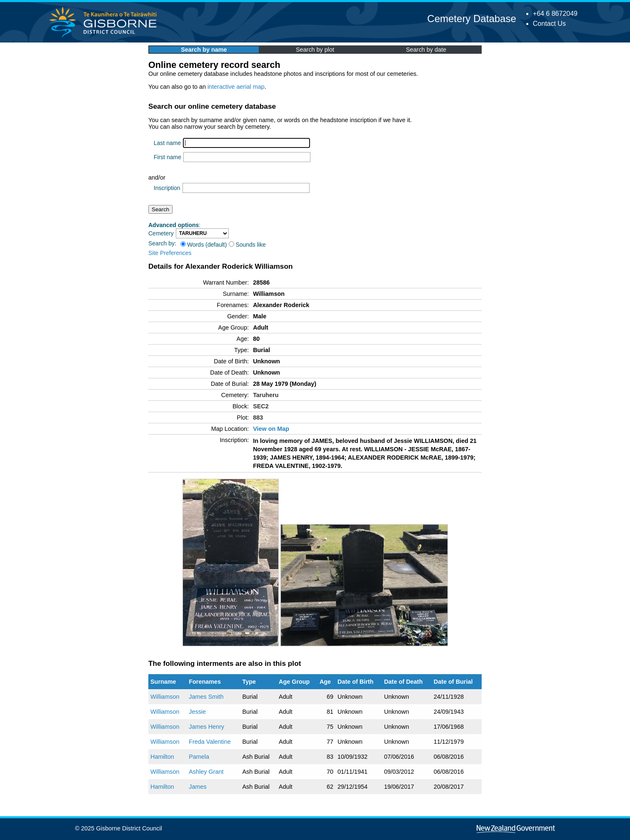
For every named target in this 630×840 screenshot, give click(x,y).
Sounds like (247, 245)
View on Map (271, 429)
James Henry (206, 727)
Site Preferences (170, 253)
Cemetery (161, 233)
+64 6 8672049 (555, 14)
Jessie (197, 712)
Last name (167, 143)
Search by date (426, 50)
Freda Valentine (210, 742)
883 (258, 417)
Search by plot (315, 50)
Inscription (167, 188)
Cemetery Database (471, 19)
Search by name (204, 50)
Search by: (162, 243)
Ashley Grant (206, 772)
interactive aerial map (236, 87)
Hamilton (162, 757)
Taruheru (266, 395)
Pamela (199, 757)
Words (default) (204, 245)
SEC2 (261, 406)
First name (167, 157)
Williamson (165, 697)
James (197, 787)
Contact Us (549, 24)
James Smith (206, 697)
